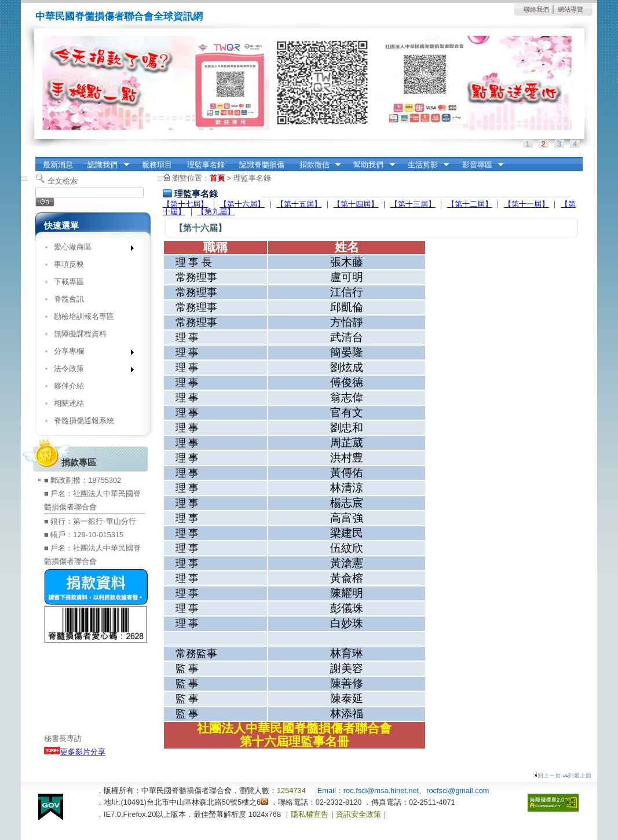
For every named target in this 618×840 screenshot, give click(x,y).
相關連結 (69, 403)
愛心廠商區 (90, 249)
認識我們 (105, 165)
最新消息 (58, 165)
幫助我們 (371, 165)
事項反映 (69, 264)
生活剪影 (425, 165)
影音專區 (479, 165)
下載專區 (69, 282)
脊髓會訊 (69, 299)
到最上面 (577, 775)
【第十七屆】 (185, 204)
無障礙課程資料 (80, 334)
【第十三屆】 (413, 204)
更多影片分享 (75, 752)
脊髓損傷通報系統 (84, 421)
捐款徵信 (316, 165)
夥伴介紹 (69, 386)
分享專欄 (90, 353)
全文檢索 (63, 181)
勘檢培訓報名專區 (84, 316)
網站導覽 (571, 9)
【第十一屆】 (526, 204)
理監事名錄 (206, 165)
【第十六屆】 (242, 204)
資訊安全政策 (359, 814)
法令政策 (90, 371)
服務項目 (157, 165)
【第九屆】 (216, 212)
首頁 (217, 178)
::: (24, 178)
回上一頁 (547, 775)
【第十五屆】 (299, 204)
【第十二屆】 (470, 204)
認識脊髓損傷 (262, 165)
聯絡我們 (536, 9)
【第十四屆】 (356, 204)
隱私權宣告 (310, 814)
